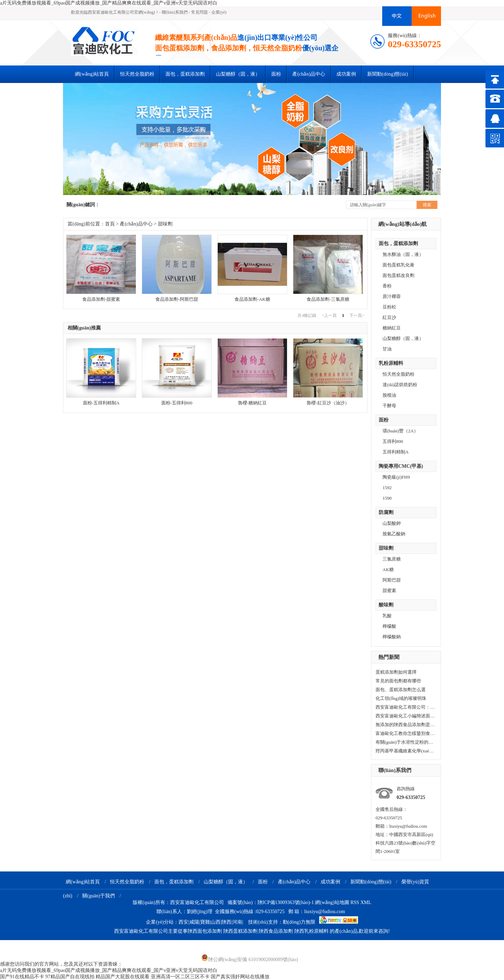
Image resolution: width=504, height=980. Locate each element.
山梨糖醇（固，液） (403, 338)
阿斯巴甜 (392, 580)
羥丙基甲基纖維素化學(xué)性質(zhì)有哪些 (405, 751)
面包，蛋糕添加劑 (398, 244)
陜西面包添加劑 (205, 931)
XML (366, 902)
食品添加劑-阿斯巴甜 (177, 299)
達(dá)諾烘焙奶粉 (400, 385)
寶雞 (205, 922)
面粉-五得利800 (177, 403)
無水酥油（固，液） (403, 254)
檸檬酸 (389, 626)
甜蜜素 (389, 590)
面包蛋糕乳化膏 (398, 265)
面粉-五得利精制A (101, 403)
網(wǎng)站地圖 (332, 902)
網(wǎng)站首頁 (92, 74)
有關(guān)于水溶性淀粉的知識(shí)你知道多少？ (405, 742)
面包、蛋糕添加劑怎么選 (401, 690)
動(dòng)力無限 (299, 922)
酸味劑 (386, 605)
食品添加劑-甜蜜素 (101, 299)
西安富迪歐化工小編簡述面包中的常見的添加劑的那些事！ (405, 716)
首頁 (110, 224)
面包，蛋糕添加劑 (185, 74)
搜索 (427, 205)
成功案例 (346, 74)
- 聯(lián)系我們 (173, 12)
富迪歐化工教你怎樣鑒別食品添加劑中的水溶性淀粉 (405, 733)
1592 (387, 488)
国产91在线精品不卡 (22, 977)
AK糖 (388, 569)
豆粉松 (389, 307)
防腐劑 (386, 512)
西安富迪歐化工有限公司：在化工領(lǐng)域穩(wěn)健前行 (405, 707)
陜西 (226, 922)
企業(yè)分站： (162, 922)
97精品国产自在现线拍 (70, 977)
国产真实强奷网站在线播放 (240, 977)
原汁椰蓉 (392, 296)
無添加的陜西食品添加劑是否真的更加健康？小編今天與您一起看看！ (405, 725)
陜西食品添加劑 (276, 931)
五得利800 (393, 441)
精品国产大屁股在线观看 (122, 977)
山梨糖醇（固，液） (238, 74)
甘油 (387, 349)
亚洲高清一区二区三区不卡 (180, 977)
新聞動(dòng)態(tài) (388, 74)
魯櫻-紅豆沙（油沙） (328, 403)
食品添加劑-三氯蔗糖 (328, 299)
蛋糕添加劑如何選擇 (396, 672)
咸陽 (194, 922)
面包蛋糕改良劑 (398, 275)
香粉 (387, 286)
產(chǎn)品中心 (309, 74)
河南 (237, 922)
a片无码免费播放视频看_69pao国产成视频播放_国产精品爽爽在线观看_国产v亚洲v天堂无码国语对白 (109, 3)
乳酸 (387, 616)
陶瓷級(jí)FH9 (396, 477)
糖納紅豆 (392, 328)
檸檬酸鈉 (392, 637)
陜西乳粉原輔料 (311, 931)
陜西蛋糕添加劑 (240, 931)
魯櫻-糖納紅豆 (252, 403)
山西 (216, 922)
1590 (387, 498)
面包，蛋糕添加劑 (174, 882)
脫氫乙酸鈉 (394, 534)
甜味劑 (386, 548)
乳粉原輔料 (391, 363)
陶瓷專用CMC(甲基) (401, 466)
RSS (355, 902)
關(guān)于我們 (99, 896)
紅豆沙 (389, 317)
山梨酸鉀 (392, 523)
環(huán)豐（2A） (400, 431)
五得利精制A (395, 452)
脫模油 (389, 395)
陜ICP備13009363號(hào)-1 (286, 902)
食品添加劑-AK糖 (252, 299)
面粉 (276, 74)
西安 (183, 922)
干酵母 (389, 406)
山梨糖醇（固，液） (226, 882)
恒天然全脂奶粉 (137, 74)
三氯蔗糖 (392, 559)
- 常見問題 (198, 12)
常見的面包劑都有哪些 (398, 681)
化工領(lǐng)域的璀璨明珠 (401, 698)
